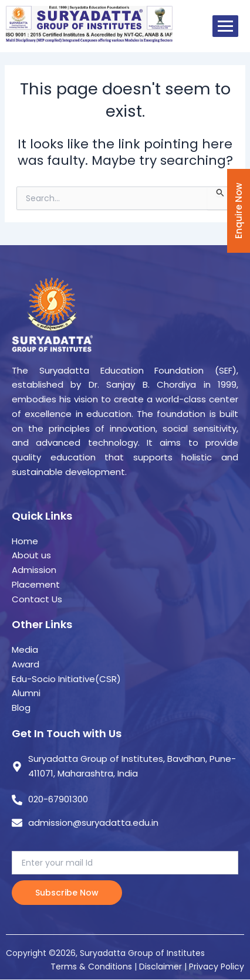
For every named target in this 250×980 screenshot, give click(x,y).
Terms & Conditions (91, 967)
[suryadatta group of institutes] (89, 24)
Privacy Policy (217, 967)
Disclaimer (162, 967)
